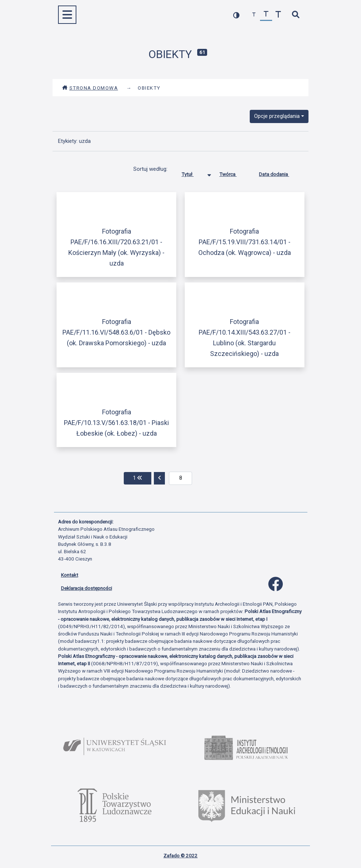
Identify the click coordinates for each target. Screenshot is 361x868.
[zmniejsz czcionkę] (254, 15)
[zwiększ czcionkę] (278, 15)
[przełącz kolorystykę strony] (236, 15)
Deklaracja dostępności (86, 588)
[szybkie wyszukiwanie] (296, 15)
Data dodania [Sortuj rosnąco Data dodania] (279, 173)
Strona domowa (90, 88)
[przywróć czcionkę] (266, 15)
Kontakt (70, 575)
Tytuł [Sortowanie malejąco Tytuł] (193, 173)
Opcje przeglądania (277, 116)
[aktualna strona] (180, 478)
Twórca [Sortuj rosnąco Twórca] (233, 173)
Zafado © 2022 (180, 856)
